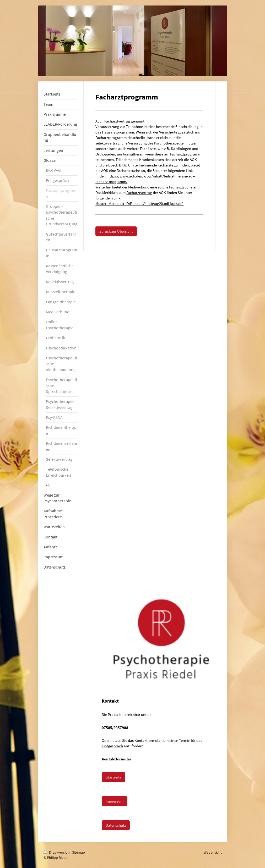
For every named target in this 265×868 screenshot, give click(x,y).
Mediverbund (139, 187)
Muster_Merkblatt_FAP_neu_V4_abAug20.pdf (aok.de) (139, 204)
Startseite (113, 777)
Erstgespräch (112, 746)
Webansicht (213, 852)
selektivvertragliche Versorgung (121, 143)
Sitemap (79, 852)
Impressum (115, 801)
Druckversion (57, 852)
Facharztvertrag (139, 193)
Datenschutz (116, 825)
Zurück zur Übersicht (116, 231)
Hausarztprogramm (118, 132)
